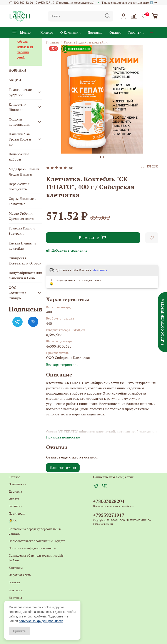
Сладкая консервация (19, 122)
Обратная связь (20, 575)
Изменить (100, 270)
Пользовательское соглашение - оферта (37, 541)
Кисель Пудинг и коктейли (86, 42)
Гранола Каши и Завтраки (22, 231)
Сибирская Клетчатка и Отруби (25, 261)
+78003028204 (109, 501)
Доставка (95, 32)
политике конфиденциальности (41, 621)
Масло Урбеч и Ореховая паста (21, 216)
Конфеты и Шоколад (18, 107)
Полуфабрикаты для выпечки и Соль (25, 275)
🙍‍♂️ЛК (13, 521)
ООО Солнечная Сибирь (18, 293)
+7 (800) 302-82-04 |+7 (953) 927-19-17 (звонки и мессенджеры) (52, 3)
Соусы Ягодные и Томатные (23, 201)
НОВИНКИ (17, 70)
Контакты (16, 568)
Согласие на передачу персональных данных (35, 531)
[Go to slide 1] (101, 157)
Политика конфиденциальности (32, 548)
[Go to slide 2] (104, 157)
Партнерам (17, 513)
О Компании (70, 32)
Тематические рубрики (20, 92)
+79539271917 (109, 515)
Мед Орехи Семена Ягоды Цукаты (24, 172)
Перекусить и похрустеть (20, 186)
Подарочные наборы (19, 157)
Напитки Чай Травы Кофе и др (20, 139)
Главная (52, 42)
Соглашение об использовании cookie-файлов (37, 558)
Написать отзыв (63, 468)
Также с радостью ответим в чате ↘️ (127, 3)
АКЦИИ (15, 80)
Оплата (115, 32)
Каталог (47, 32)
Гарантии (136, 32)
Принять (19, 631)
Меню (22, 32)
